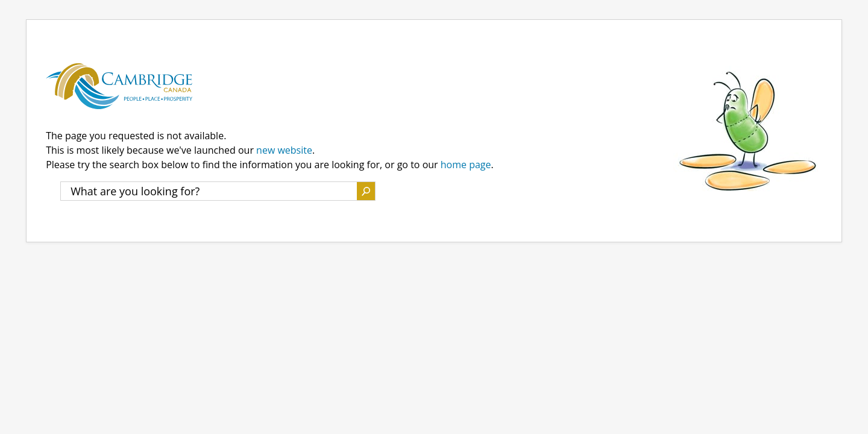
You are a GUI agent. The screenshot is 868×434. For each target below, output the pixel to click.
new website (284, 150)
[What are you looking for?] (209, 191)
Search (366, 191)
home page (466, 165)
